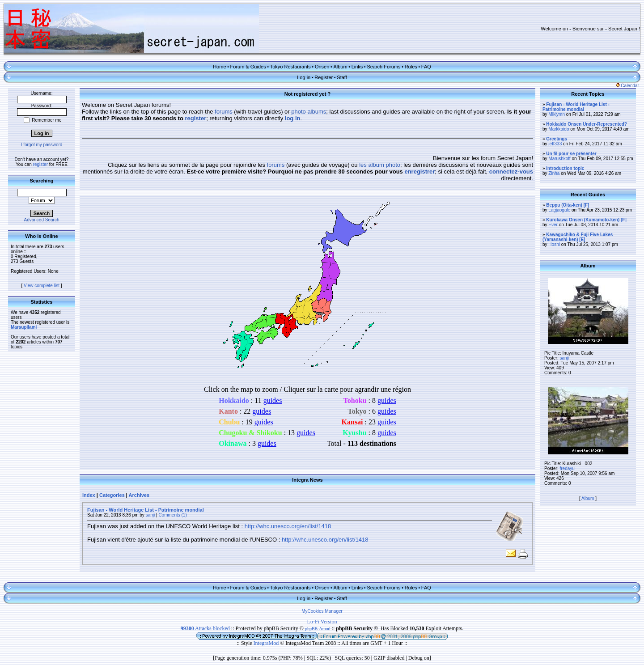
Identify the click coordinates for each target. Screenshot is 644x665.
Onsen (322, 67)
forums (224, 112)
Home (219, 67)
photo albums (309, 112)
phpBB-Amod (318, 629)
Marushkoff (559, 159)
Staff (342, 77)
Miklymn (557, 114)
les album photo (380, 165)
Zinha (554, 173)
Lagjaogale (559, 210)
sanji (150, 515)
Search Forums (383, 67)
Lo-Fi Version (322, 622)
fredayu (567, 468)
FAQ (426, 67)
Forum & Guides (248, 67)
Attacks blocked (205, 628)
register (40, 164)
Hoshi (554, 244)
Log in (304, 77)
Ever (553, 225)
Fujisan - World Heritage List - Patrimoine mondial (146, 510)
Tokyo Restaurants (290, 67)
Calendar (627, 86)
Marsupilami (24, 327)
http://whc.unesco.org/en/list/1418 (288, 526)
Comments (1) (172, 515)
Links (357, 67)
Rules (411, 67)
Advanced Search (42, 220)
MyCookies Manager (322, 611)
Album (340, 67)
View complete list (42, 286)
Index (89, 495)
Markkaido (559, 129)
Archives (139, 495)
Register (324, 77)
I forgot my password (42, 145)
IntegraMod (267, 643)
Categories (112, 495)
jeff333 (555, 144)
